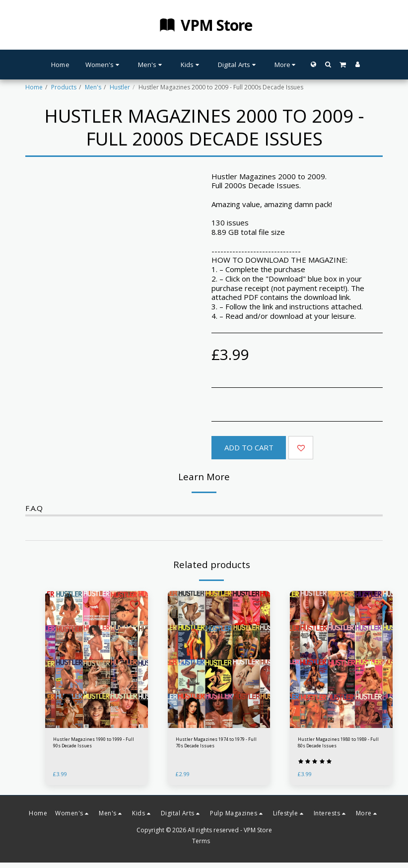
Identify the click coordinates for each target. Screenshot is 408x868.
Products (64, 87)
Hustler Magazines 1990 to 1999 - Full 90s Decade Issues (94, 745)
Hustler (120, 87)
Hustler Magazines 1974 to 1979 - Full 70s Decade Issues (217, 745)
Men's (93, 87)
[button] (328, 64)
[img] (97, 659)
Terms (201, 846)
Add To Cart (249, 447)
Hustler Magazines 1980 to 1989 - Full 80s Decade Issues (339, 745)
